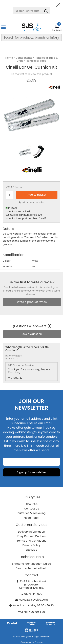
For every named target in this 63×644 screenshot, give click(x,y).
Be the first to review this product (31, 74)
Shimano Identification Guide (32, 564)
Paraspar (39, 642)
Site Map (32, 550)
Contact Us (31, 509)
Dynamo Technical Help (32, 568)
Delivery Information (31, 532)
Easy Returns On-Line (32, 536)
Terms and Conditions (32, 541)
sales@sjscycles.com (34, 600)
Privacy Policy (31, 545)
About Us (32, 504)
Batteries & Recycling (32, 513)
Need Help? (31, 518)
